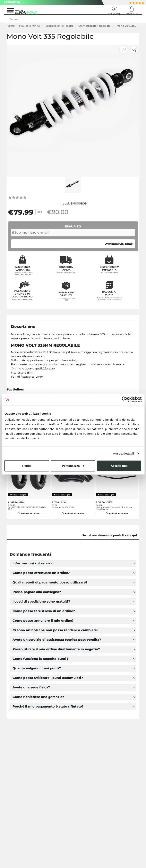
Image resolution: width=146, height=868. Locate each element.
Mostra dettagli (123, 453)
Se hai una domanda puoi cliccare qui (110, 534)
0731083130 (12, 2)
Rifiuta (27, 466)
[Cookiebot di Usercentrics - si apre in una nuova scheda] (124, 399)
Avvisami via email (119, 244)
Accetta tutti (119, 466)
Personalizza (73, 466)
